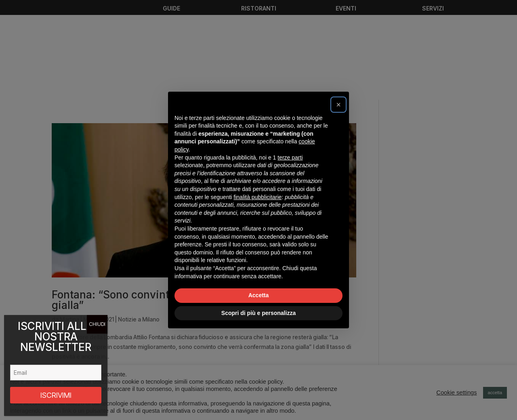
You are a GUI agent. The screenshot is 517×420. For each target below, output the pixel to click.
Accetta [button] (259, 295)
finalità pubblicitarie (257, 197)
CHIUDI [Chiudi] (97, 324)
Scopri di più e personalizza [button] (258, 313)
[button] (338, 105)
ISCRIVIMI (56, 395)
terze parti (290, 157)
